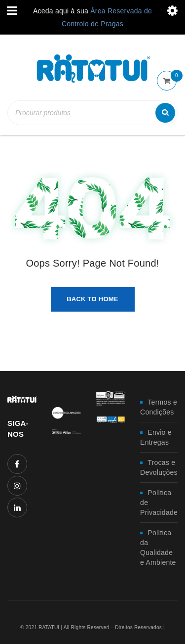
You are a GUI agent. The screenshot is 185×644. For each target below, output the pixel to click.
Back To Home (92, 299)
